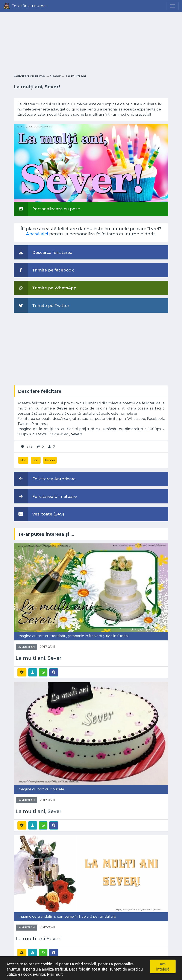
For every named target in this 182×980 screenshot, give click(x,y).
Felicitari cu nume (29, 76)
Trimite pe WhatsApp (45, 288)
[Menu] (173, 6)
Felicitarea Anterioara (45, 479)
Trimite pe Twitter (42, 305)
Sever (55, 76)
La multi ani (76, 76)
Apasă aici (37, 234)
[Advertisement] (91, 42)
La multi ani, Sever (39, 658)
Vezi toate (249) (39, 514)
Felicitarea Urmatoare (45, 496)
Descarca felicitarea (43, 252)
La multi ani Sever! (39, 939)
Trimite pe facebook (44, 270)
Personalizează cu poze (47, 209)
